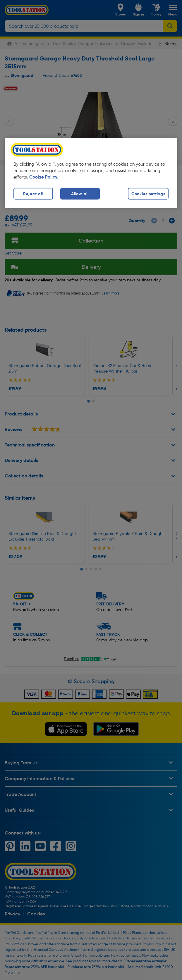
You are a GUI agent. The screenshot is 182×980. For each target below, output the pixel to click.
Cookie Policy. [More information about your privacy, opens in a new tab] (44, 177)
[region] (91, 173)
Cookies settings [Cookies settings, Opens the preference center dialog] (148, 194)
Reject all (33, 194)
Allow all (80, 194)
